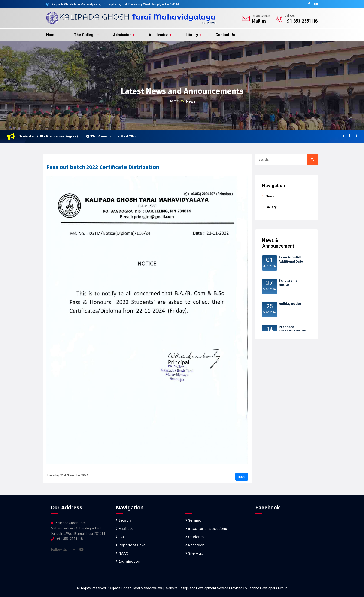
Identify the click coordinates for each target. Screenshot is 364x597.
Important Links (130, 545)
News (191, 101)
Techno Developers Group (268, 588)
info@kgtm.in (261, 16)
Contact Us (225, 35)
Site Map (194, 553)
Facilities (125, 529)
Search (123, 520)
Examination (128, 561)
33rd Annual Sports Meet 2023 (116, 136)
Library (192, 35)
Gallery (271, 207)
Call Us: (290, 16)
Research (195, 545)
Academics (159, 35)
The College (85, 35)
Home (51, 35)
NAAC (122, 553)
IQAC (122, 537)
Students (195, 537)
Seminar (194, 520)
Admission (122, 35)
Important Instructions (206, 529)
